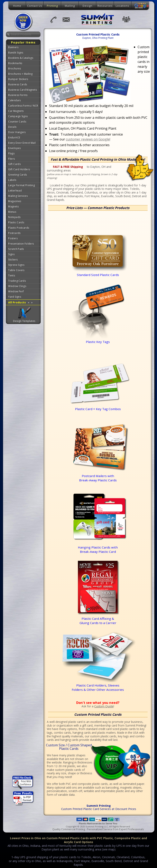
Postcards (14, 233)
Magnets (13, 206)
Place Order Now (24, 22)
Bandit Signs (16, 53)
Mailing (70, 6)
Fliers (11, 159)
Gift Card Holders (19, 169)
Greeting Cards (17, 175)
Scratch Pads (16, 249)
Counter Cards (17, 122)
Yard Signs (15, 297)
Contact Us (35, 6)
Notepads (14, 217)
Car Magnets (16, 111)
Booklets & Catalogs (21, 58)
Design (87, 6)
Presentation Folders (21, 244)
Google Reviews (142, 6)
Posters (13, 238)
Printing (52, 6)
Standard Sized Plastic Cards (98, 247)
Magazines (15, 201)
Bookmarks (15, 63)
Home (17, 6)
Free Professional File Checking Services (23, 782)
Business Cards (18, 84)
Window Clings (17, 286)
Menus (12, 212)
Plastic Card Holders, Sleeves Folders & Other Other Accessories (104, 685)
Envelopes (14, 148)
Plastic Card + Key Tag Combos (101, 407)
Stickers (13, 260)
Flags (11, 153)
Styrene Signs (16, 265)
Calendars (14, 100)
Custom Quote (104, 706)
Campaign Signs (18, 116)
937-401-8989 (53, 19)
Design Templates (24, 321)
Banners (13, 47)
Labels (12, 180)
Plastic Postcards (19, 228)
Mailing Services (18, 196)
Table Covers (16, 270)
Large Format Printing (21, 185)
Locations (122, 6)
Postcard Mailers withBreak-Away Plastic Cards (100, 476)
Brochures (15, 68)
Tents (12, 275)
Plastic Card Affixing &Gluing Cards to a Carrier (98, 621)
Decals (12, 127)
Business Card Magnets (22, 90)
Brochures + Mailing (20, 74)
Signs (11, 254)
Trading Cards (17, 281)
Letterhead (15, 191)
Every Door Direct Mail (22, 143)
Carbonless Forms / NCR (23, 106)
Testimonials (126, 19)
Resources (105, 6)
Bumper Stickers (18, 79)
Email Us (66, 20)
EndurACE (14, 137)
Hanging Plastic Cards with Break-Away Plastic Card (100, 547)
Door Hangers (17, 132)
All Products (20, 302)
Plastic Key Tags (100, 340)
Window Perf (16, 291)
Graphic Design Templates (24, 313)
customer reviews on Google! (88, 139)
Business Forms (18, 95)
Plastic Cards (16, 222)
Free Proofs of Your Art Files (23, 799)
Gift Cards (14, 164)
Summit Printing (98, 19)
